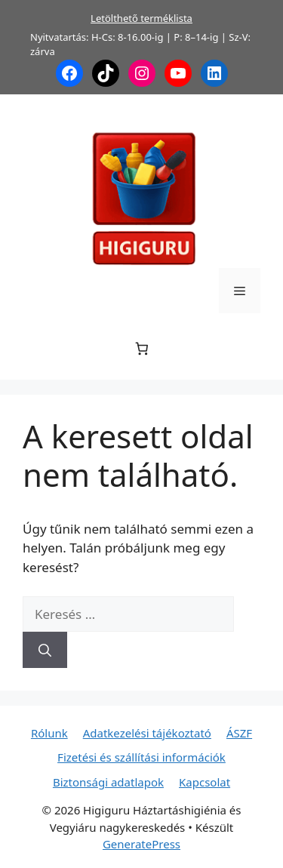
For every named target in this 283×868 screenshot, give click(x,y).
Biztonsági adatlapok (108, 782)
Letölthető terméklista (141, 18)
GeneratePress (141, 844)
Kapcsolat (205, 782)
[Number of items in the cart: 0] (141, 349)
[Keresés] (45, 650)
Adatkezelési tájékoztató (147, 733)
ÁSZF (239, 733)
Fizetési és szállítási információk (141, 757)
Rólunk (49, 733)
